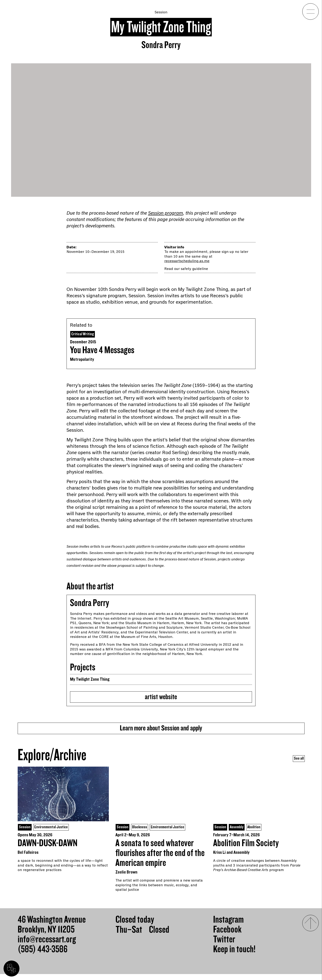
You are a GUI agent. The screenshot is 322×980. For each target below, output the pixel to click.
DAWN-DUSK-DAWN (48, 849)
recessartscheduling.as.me (187, 261)
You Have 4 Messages (102, 351)
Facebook (227, 936)
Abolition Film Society (246, 849)
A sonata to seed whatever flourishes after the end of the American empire (160, 859)
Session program (166, 213)
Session (161, 12)
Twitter (224, 945)
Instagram (228, 926)
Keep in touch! (234, 955)
